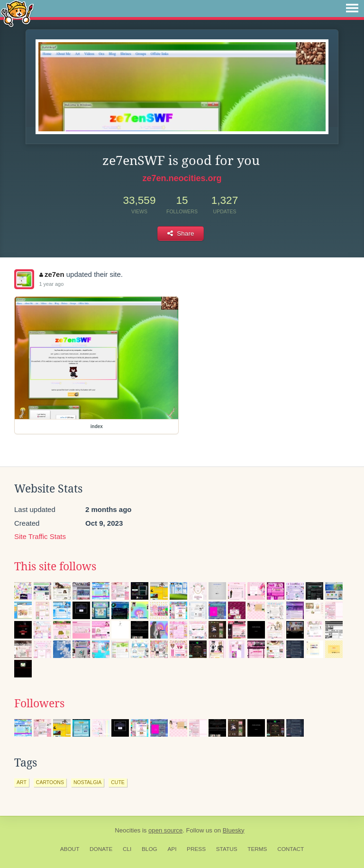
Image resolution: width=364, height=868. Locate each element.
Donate (101, 849)
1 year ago (51, 284)
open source (165, 830)
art (22, 782)
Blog (150, 849)
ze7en (52, 274)
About (70, 849)
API (172, 849)
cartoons (50, 782)
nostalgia (87, 782)
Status (227, 849)
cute (118, 782)
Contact (291, 849)
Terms (257, 849)
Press (196, 849)
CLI (127, 849)
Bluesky (234, 830)
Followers (39, 704)
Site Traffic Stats (40, 536)
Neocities (127, 830)
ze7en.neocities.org (182, 178)
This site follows (55, 566)
